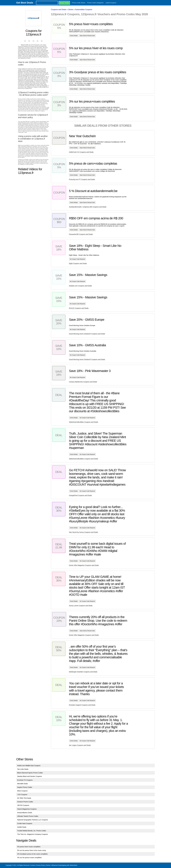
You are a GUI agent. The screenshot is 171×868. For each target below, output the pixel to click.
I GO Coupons (22, 795)
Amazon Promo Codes (25, 802)
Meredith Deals (23, 784)
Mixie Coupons (22, 791)
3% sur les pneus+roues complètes (29, 858)
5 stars (42, 41)
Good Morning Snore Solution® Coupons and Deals (87, 334)
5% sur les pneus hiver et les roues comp (32, 850)
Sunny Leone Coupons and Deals (81, 606)
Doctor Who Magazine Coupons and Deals (84, 565)
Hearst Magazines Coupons (27, 809)
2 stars (29, 41)
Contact (33, 865)
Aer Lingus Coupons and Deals (80, 745)
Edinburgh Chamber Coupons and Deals (83, 672)
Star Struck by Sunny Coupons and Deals (84, 532)
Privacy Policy (40, 865)
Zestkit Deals (22, 827)
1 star (25, 41)
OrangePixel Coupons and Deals (80, 495)
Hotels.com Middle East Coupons (29, 766)
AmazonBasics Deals (25, 813)
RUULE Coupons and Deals (79, 308)
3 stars (34, 41)
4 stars (38, 41)
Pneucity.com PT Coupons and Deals (82, 179)
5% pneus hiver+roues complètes (29, 847)
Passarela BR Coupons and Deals (81, 234)
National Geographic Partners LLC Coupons (33, 820)
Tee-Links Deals (23, 769)
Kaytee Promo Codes (25, 787)
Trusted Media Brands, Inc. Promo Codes (32, 831)
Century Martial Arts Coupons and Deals (83, 382)
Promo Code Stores (79, 3)
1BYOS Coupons (23, 805)
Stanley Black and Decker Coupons (30, 776)
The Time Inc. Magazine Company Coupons (33, 834)
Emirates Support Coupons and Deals (82, 705)
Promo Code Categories (95, 3)
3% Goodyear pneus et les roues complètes (32, 854)
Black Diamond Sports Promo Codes (30, 773)
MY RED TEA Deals (24, 798)
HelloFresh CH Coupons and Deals (81, 152)
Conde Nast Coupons (25, 823)
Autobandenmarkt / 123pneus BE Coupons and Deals (88, 207)
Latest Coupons (111, 3)
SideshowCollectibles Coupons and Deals (84, 422)
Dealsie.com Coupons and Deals (80, 286)
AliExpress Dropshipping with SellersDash (64, 865)
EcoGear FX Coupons (25, 780)
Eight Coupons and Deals (78, 263)
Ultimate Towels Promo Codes (28, 816)
